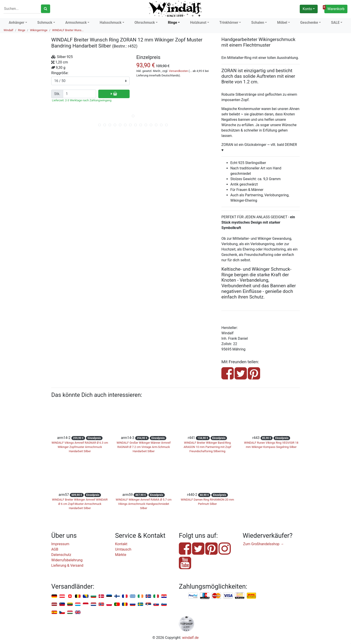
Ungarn (70, 613)
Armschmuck (76, 23)
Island (148, 596)
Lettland (54, 604)
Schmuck (45, 23)
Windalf (8, 30)
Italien (156, 596)
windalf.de (190, 638)
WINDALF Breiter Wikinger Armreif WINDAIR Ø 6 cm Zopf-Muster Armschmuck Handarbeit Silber (80, 504)
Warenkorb (334, 8)
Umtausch (123, 549)
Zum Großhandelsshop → (263, 544)
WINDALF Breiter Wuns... (68, 30)
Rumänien (125, 604)
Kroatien (164, 596)
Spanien (54, 613)
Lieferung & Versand (67, 565)
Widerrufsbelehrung (67, 560)
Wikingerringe (39, 30)
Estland (109, 596)
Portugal (117, 604)
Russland (133, 604)
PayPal (193, 596)
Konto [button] (307, 9)
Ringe (172, 23)
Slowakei (156, 604)
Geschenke (309, 23)
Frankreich (125, 596)
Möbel (282, 23)
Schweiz (70, 596)
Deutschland (54, 596)
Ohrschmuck (145, 23)
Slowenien (164, 604)
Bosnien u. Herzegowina (86, 596)
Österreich (62, 596)
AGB (55, 549)
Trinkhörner (229, 23)
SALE (335, 23)
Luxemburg (78, 604)
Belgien (78, 596)
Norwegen (101, 604)
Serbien (148, 604)
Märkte (121, 555)
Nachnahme (251, 596)
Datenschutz (61, 555)
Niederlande (93, 604)
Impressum (60, 544)
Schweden (140, 604)
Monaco (86, 604)
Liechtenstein (62, 604)
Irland (140, 596)
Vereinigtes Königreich (78, 613)
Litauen (70, 604)
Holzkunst (198, 23)
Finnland (117, 596)
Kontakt (121, 544)
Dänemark (101, 596)
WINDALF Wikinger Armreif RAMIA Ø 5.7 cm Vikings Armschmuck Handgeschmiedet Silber (144, 504)
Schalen (258, 23)
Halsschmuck (111, 23)
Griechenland (133, 596)
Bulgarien (93, 596)
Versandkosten (178, 71)
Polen (109, 604)
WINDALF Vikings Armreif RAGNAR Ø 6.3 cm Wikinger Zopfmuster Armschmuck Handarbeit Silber (80, 447)
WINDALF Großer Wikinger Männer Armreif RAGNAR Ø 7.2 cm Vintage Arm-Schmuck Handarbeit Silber (144, 447)
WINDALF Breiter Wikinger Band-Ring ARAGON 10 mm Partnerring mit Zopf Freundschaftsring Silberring (207, 447)
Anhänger (17, 23)
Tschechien (62, 613)
